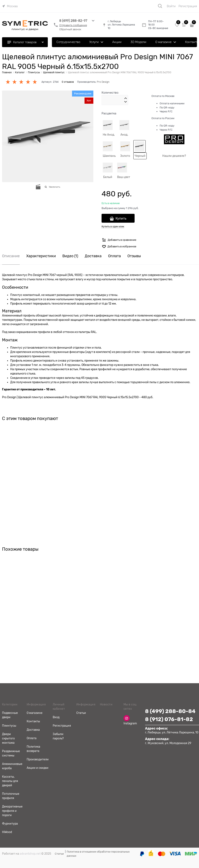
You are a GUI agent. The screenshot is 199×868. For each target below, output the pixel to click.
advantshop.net (30, 854)
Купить (121, 219)
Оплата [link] (114, 256)
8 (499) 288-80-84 (170, 711)
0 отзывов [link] (68, 82)
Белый (108, 177)
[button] (126, 98)
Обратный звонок (70, 29)
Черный (140, 156)
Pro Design (103, 82)
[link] (10, 6)
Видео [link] (70, 256)
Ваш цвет (124, 177)
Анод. (124, 135)
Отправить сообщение (73, 25)
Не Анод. (109, 135)
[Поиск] (160, 6)
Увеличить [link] (54, 187)
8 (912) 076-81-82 (169, 719)
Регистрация (188, 6)
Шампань (109, 156)
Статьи (59, 854)
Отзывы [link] (134, 256)
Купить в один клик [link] (113, 227)
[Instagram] (127, 718)
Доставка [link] (93, 256)
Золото (125, 156)
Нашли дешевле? (174, 156)
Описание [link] (11, 256)
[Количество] (115, 100)
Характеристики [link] (41, 256)
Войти (171, 6)
